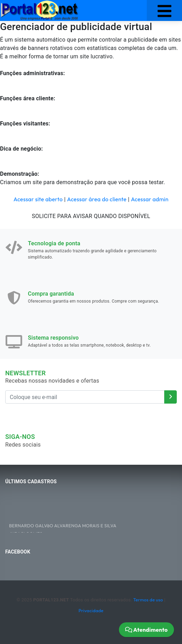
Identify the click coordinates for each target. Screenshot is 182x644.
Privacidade (91, 610)
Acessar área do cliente (97, 199)
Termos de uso (148, 600)
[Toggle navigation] (164, 10)
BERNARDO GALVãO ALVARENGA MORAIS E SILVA (63, 526)
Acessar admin (150, 199)
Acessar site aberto (38, 199)
